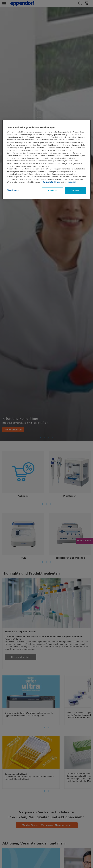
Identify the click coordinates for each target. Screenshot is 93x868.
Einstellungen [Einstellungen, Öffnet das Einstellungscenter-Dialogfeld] (13, 190)
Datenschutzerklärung (51, 182)
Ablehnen (52, 190)
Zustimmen (76, 190)
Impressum (71, 182)
